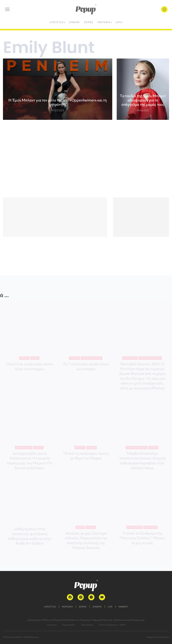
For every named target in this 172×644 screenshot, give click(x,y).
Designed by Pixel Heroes (158, 637)
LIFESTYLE (50, 607)
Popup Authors (69, 625)
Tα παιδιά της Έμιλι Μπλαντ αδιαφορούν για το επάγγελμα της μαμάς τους (143, 100)
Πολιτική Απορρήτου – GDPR (112, 625)
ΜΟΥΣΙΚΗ (67, 607)
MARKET (123, 607)
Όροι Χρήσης (87, 625)
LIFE (110, 607)
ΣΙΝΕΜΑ (97, 607)
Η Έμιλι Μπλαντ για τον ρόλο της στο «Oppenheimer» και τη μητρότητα (58, 102)
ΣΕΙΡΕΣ (83, 607)
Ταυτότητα (52, 625)
